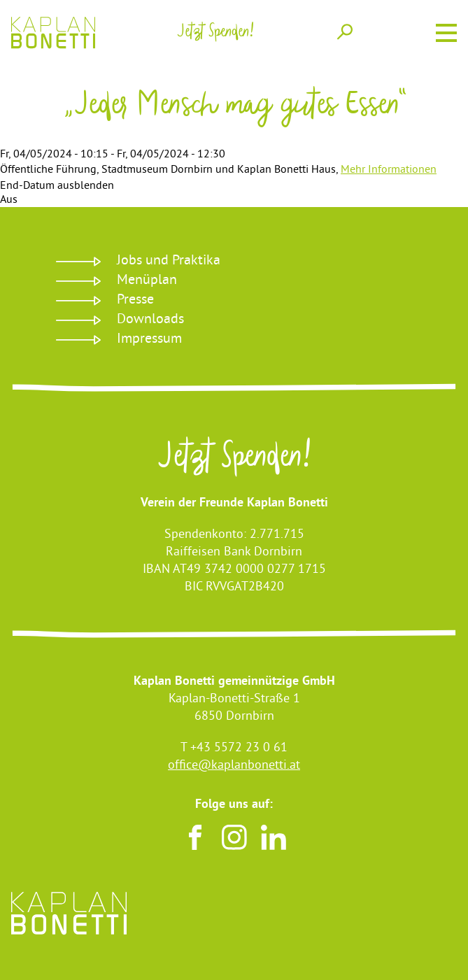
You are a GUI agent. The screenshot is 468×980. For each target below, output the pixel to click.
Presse (135, 300)
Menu (446, 31)
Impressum (149, 340)
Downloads (150, 320)
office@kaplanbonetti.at (234, 766)
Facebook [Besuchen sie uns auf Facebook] (195, 837)
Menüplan (147, 281)
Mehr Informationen (389, 170)
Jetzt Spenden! (234, 460)
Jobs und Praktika (169, 261)
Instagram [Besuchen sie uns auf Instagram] (234, 837)
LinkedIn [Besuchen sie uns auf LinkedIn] (274, 837)
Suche (345, 31)
